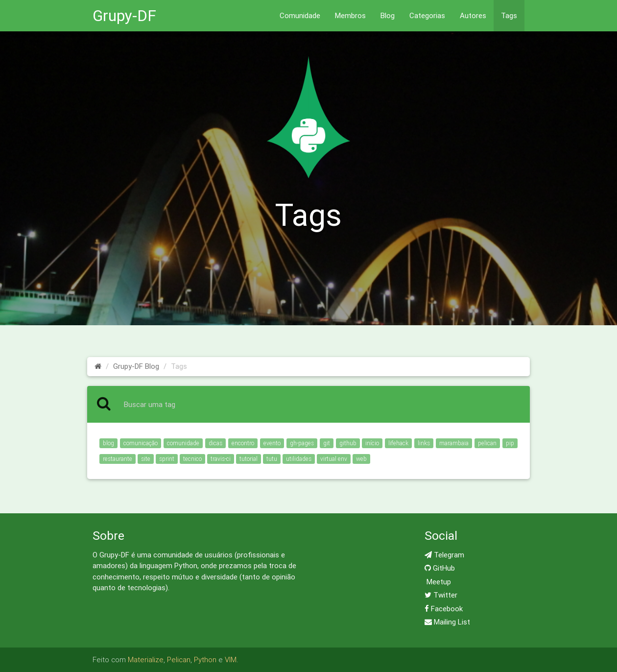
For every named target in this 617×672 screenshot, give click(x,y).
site (146, 459)
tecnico (192, 459)
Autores (473, 15)
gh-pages (302, 443)
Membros (350, 15)
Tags (509, 15)
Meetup (438, 582)
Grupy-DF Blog (136, 366)
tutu (272, 459)
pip (510, 443)
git (327, 443)
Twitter (441, 595)
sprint (167, 459)
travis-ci (221, 459)
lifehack (398, 443)
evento (272, 443)
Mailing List (447, 622)
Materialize (146, 660)
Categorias (427, 15)
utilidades (299, 459)
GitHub (440, 568)
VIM (231, 660)
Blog (388, 15)
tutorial (249, 459)
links (424, 443)
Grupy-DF (124, 15)
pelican (487, 443)
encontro (243, 443)
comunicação (141, 443)
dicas (215, 443)
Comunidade (300, 15)
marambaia (454, 443)
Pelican (179, 660)
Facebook (444, 609)
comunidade (183, 443)
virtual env (334, 459)
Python (205, 660)
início (372, 443)
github (348, 443)
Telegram (444, 555)
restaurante (118, 459)
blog (108, 443)
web (361, 459)
